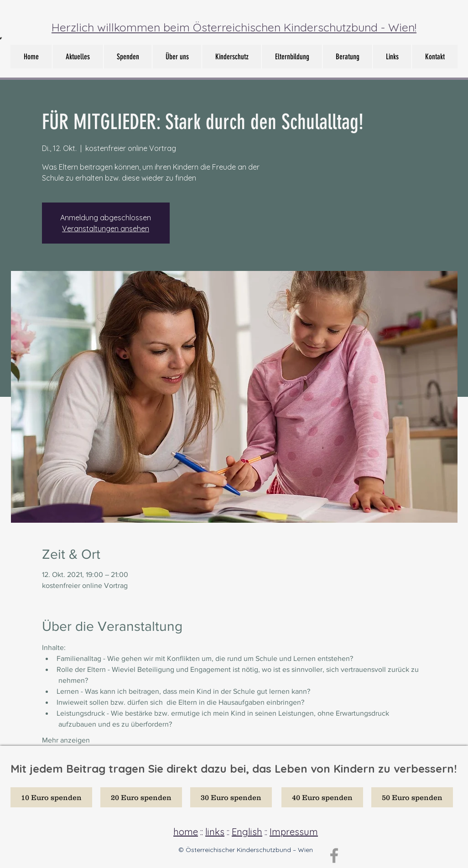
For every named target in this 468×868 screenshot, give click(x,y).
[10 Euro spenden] (51, 797)
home (186, 832)
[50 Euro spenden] (412, 797)
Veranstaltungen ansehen (106, 229)
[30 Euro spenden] (231, 797)
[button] (177, 57)
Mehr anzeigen (66, 740)
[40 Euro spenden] (322, 797)
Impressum (294, 832)
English (247, 832)
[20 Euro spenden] (141, 797)
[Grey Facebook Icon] (334, 855)
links (215, 832)
